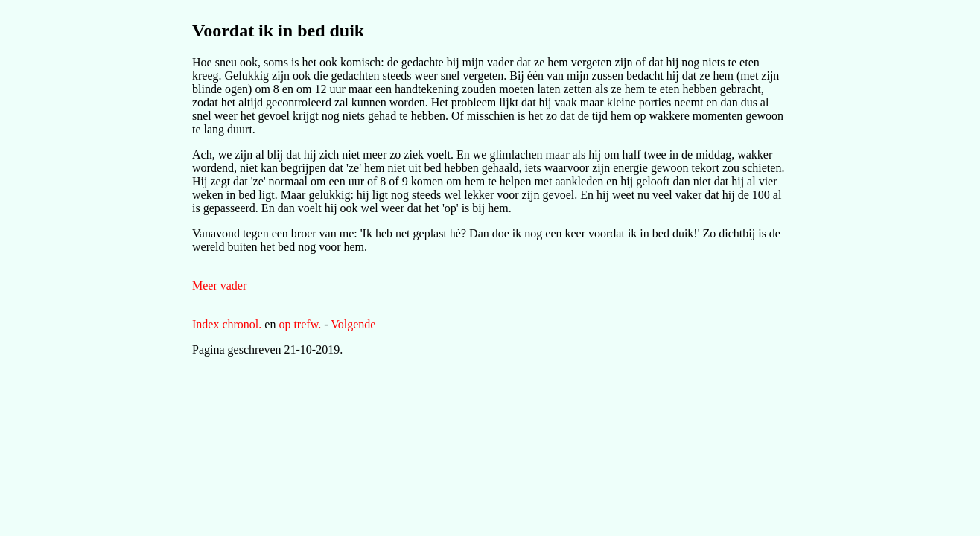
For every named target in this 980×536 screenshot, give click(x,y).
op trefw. (300, 324)
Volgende (353, 324)
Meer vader (219, 285)
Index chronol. (227, 324)
